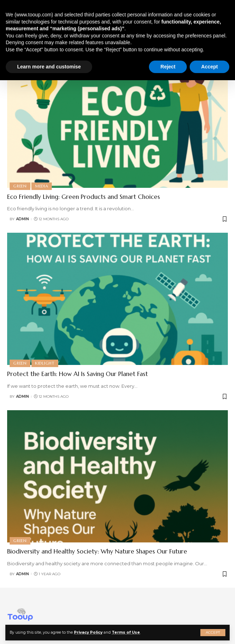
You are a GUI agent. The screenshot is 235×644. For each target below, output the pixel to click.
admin (22, 219)
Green (20, 186)
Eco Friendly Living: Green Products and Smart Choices (84, 197)
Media (42, 186)
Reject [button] (168, 67)
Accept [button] (209, 67)
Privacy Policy (88, 632)
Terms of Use (126, 632)
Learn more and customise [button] (49, 67)
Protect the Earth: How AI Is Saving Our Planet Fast (77, 374)
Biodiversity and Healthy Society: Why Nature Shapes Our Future (97, 551)
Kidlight (45, 363)
